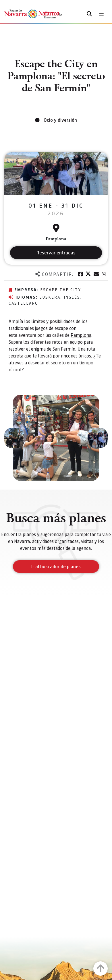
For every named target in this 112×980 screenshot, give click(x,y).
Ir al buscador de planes (56, 566)
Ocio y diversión (60, 120)
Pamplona (81, 335)
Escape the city (61, 289)
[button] (14, 438)
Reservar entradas (56, 253)
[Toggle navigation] (101, 14)
